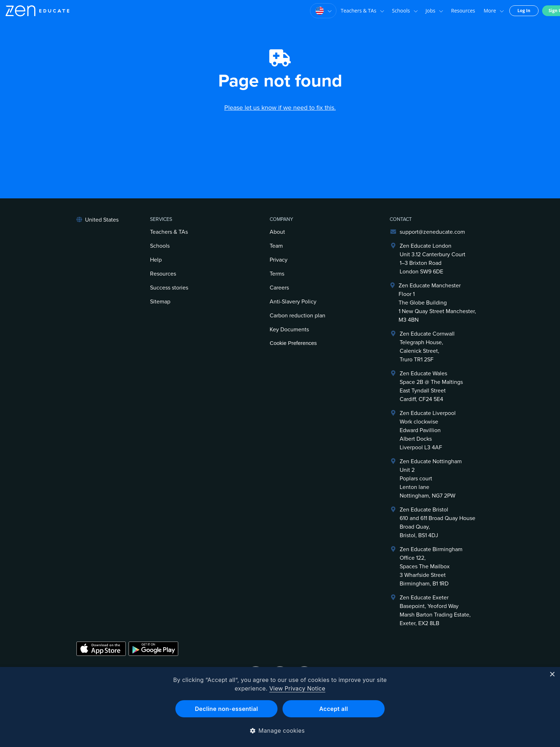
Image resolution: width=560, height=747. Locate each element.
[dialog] (280, 707)
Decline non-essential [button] (227, 709)
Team (276, 246)
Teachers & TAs (349, 11)
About (277, 232)
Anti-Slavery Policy (293, 302)
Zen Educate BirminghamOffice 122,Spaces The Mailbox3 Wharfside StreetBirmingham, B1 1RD (431, 567)
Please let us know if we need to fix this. (280, 108)
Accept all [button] (334, 709)
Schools (392, 11)
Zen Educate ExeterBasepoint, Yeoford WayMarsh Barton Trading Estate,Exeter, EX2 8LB (435, 610)
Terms (277, 274)
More (481, 11)
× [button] (552, 675)
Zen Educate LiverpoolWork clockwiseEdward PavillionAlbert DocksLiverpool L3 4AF (428, 430)
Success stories (169, 288)
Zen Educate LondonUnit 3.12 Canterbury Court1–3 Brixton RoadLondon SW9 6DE (432, 259)
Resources (450, 11)
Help (156, 260)
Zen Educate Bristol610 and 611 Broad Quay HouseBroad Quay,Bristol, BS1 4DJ (437, 523)
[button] (280, 731)
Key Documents (289, 330)
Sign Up (544, 11)
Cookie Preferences (293, 343)
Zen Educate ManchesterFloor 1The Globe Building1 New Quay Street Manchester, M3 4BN (437, 303)
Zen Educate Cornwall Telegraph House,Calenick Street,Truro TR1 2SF (427, 347)
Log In (511, 11)
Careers (279, 288)
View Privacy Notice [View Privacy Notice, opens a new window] (297, 688)
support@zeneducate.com (432, 232)
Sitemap (160, 302)
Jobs (421, 11)
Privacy (279, 260)
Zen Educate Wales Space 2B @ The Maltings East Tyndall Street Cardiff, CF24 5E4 (431, 386)
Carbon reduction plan (297, 316)
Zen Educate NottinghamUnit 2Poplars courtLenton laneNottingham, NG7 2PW (431, 479)
